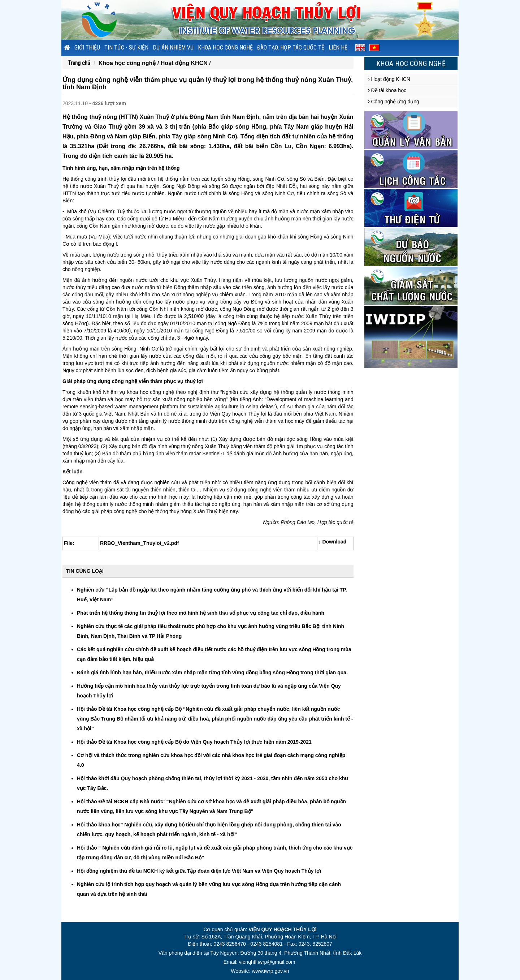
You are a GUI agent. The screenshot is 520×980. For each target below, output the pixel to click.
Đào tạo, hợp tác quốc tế (291, 48)
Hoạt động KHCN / (186, 63)
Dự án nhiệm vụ (173, 48)
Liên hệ (338, 48)
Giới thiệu (87, 48)
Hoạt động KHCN (389, 79)
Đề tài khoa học (387, 90)
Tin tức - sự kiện (126, 48)
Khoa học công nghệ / (130, 63)
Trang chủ (79, 63)
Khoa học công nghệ (225, 48)
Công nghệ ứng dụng (394, 102)
